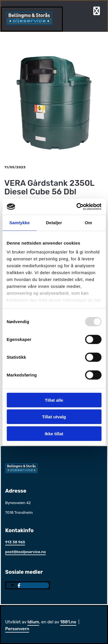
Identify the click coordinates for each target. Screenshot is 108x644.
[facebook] (19, 586)
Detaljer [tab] (54, 222)
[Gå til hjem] (29, 23)
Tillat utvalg (54, 417)
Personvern (17, 629)
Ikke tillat (54, 433)
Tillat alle (54, 400)
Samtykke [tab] (19, 222)
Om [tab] (89, 222)
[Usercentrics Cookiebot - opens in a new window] (77, 207)
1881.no (68, 622)
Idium (33, 622)
